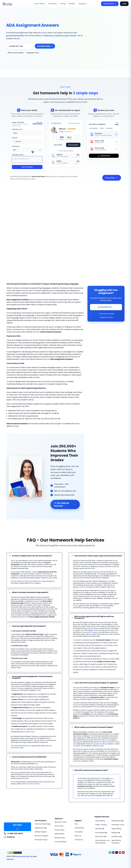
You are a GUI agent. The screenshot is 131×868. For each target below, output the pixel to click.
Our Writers (54, 4)
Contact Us (79, 828)
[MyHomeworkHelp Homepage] (12, 4)
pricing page (106, 602)
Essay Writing (100, 810)
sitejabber (108, 733)
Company (82, 4)
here (102, 735)
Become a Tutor (61, 811)
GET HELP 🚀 (17, 816)
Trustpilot (77, 735)
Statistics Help (117, 825)
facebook (100, 733)
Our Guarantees (61, 830)
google (93, 733)
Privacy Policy (36, 775)
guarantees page (17, 738)
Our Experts (79, 821)
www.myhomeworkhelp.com (31, 575)
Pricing (63, 4)
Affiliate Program (41, 821)
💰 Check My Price (106, 307)
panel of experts (92, 626)
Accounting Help (101, 821)
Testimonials (79, 817)
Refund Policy (60, 823)
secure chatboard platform (83, 680)
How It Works (42, 4)
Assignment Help (41, 817)
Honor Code (59, 815)
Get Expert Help (45, 45)
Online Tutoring (101, 814)
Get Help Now (111, 4)
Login (125, 4)
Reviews (72, 4)
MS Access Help (101, 825)
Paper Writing (116, 817)
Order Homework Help (43, 813)
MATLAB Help (100, 817)
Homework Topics (41, 828)
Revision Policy (60, 827)
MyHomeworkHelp (21, 845)
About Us (78, 825)
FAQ (76, 813)
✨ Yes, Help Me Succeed (65, 499)
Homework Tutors (118, 814)
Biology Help (116, 821)
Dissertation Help (118, 810)
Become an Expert (41, 825)
